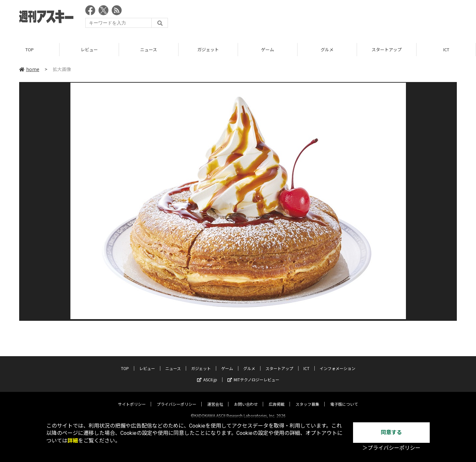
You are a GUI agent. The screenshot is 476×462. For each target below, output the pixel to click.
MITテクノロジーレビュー (253, 374)
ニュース (149, 49)
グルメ (327, 49)
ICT (446, 49)
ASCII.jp (207, 374)
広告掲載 (277, 398)
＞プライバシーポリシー (391, 448)
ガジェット (208, 49)
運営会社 (215, 398)
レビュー (89, 49)
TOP (30, 49)
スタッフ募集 (307, 398)
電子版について (344, 398)
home (29, 69)
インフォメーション (337, 363)
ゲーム (268, 49)
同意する (391, 432)
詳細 (73, 441)
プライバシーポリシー (177, 398)
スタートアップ (387, 49)
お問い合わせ (246, 398)
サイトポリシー (132, 398)
